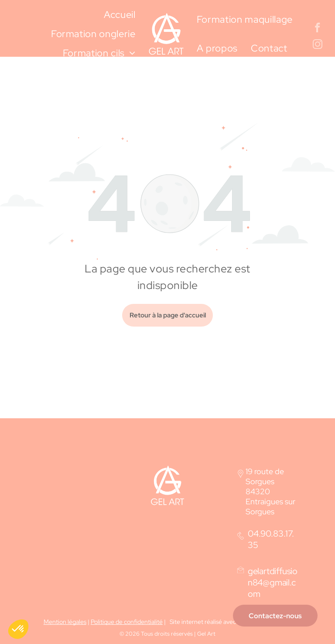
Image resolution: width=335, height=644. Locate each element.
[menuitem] (120, 15)
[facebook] (317, 29)
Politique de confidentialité (127, 622)
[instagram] (317, 45)
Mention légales (65, 622)
